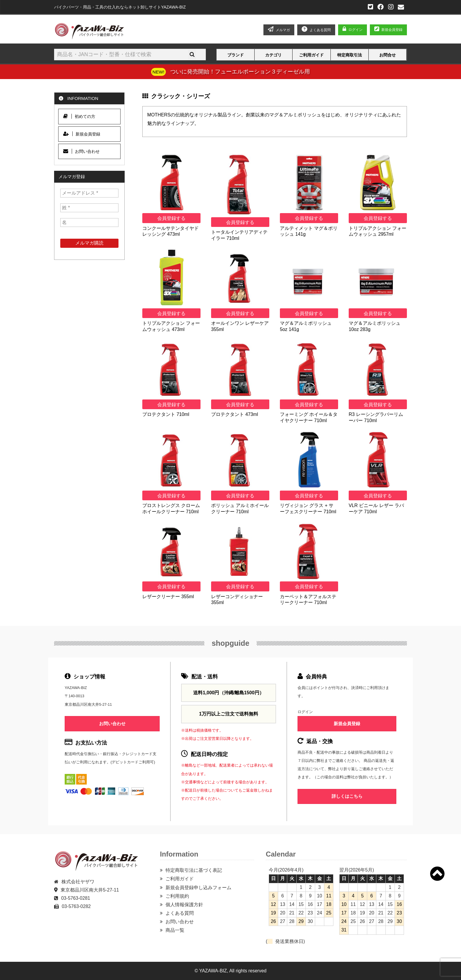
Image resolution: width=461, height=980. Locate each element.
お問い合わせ (81, 151)
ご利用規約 (177, 896)
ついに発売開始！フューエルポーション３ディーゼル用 (240, 71)
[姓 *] (89, 208)
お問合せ (387, 55)
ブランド (235, 55)
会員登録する (171, 218)
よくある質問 (180, 913)
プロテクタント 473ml (235, 414)
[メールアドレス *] (89, 193)
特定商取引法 (350, 55)
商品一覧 (175, 930)
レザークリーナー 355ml (168, 597)
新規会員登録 (388, 30)
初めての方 (79, 116)
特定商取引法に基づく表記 (194, 870)
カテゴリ (273, 55)
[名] (89, 223)
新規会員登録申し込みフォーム (198, 888)
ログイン (355, 30)
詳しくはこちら (347, 796)
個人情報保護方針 (184, 905)
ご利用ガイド (311, 55)
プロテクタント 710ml (166, 414)
